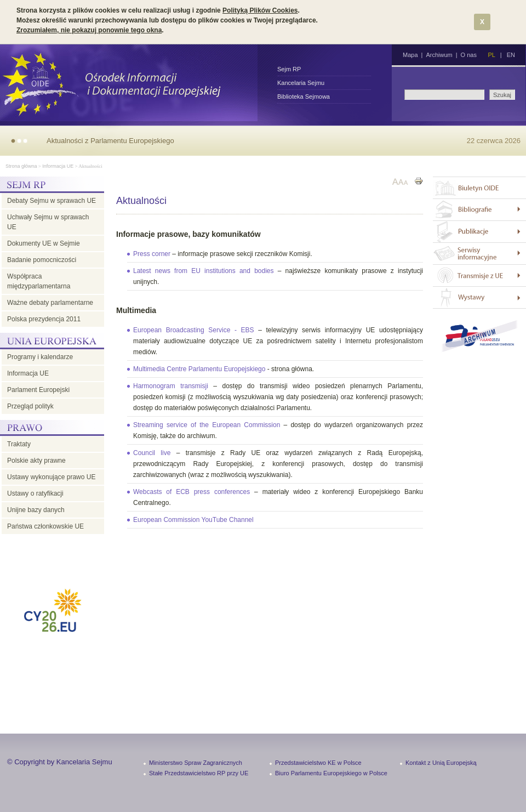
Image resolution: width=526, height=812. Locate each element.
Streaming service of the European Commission (207, 425)
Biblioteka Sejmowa (304, 96)
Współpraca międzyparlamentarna (39, 281)
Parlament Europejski (38, 390)
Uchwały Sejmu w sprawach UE (48, 222)
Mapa (410, 55)
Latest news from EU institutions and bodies (204, 271)
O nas (469, 55)
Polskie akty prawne (36, 461)
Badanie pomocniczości (42, 260)
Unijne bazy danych (36, 510)
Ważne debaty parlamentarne (50, 303)
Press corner (152, 254)
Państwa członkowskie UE (45, 526)
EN (511, 55)
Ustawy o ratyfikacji (35, 493)
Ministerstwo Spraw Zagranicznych (196, 763)
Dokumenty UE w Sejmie (44, 243)
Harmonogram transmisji (171, 386)
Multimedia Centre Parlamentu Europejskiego (199, 369)
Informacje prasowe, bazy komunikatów (188, 234)
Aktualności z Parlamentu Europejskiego (110, 141)
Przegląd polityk (30, 406)
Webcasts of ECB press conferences (191, 492)
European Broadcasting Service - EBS (194, 330)
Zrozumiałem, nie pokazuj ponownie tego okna (89, 30)
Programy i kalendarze (40, 357)
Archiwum (439, 55)
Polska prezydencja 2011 (44, 319)
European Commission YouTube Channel (193, 520)
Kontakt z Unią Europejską (441, 763)
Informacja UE (58, 166)
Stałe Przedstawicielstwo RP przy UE (199, 773)
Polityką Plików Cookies (260, 10)
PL (491, 55)
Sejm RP (289, 69)
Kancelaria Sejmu (301, 83)
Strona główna (21, 166)
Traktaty (19, 444)
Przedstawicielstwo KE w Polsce (318, 763)
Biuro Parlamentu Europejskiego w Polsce (331, 773)
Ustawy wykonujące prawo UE (51, 477)
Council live (152, 453)
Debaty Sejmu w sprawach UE (52, 201)
